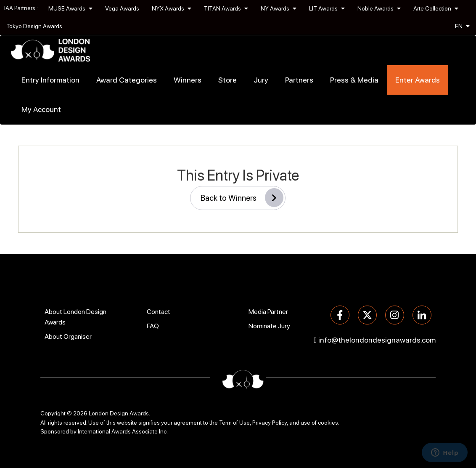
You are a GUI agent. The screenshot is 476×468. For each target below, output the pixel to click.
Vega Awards (122, 8)
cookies (328, 423)
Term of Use (234, 423)
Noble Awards (379, 8)
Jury (261, 80)
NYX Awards (172, 8)
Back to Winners (242, 198)
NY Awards (279, 8)
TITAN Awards (226, 8)
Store (227, 80)
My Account (41, 109)
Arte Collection (436, 8)
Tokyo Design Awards (34, 26)
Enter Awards (418, 80)
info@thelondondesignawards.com (377, 340)
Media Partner (268, 312)
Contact (159, 312)
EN (462, 26)
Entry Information (50, 80)
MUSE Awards (70, 8)
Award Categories (127, 80)
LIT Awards (327, 8)
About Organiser (68, 336)
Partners (299, 80)
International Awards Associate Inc (122, 431)
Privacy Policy (270, 423)
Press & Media (354, 80)
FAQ (153, 326)
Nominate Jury (269, 326)
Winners (188, 80)
